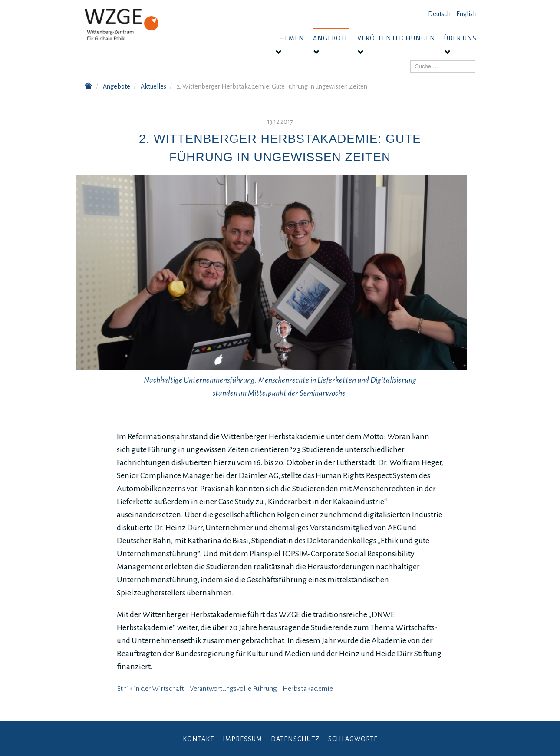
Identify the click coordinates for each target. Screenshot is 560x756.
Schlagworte (353, 739)
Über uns (460, 38)
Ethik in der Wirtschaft (150, 689)
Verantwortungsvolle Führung (233, 689)
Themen (290, 38)
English (466, 14)
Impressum (242, 739)
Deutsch (439, 14)
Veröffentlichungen (396, 38)
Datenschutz (295, 739)
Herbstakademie (308, 689)
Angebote (331, 38)
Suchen (410, 61)
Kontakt (198, 739)
